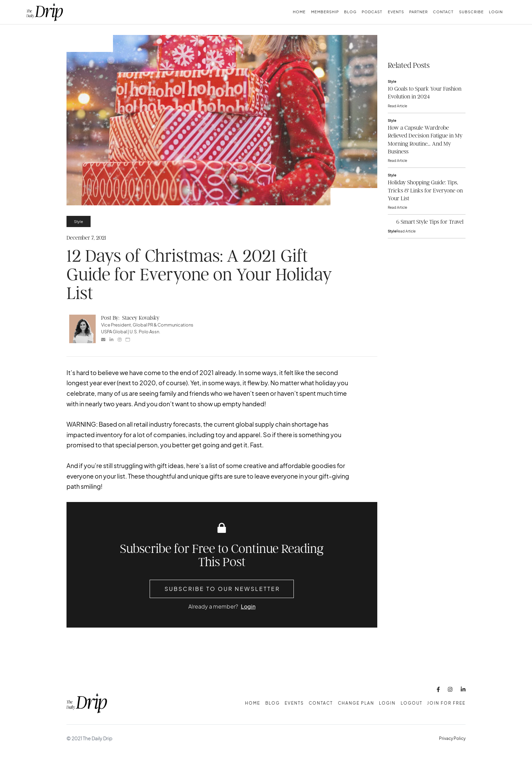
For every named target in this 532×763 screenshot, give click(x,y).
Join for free (446, 703)
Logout (412, 703)
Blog (350, 12)
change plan (356, 703)
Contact (443, 12)
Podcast (372, 12)
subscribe (471, 12)
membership (325, 12)
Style (79, 221)
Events (396, 12)
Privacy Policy (452, 738)
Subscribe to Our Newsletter (222, 589)
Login (496, 12)
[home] (45, 12)
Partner (419, 12)
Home (299, 12)
